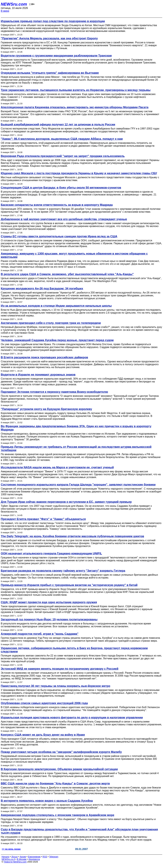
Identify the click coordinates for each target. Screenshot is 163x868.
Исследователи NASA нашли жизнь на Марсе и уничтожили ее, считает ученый (57, 467)
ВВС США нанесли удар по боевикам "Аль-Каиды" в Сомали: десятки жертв (55, 784)
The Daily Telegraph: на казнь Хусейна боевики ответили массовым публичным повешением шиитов (72, 536)
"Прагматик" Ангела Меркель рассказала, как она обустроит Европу (49, 38)
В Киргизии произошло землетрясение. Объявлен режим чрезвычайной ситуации (59, 769)
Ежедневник (34, 857)
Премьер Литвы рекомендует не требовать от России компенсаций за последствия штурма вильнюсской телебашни (76, 449)
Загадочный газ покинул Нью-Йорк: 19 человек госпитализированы (49, 619)
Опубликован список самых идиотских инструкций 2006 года (44, 703)
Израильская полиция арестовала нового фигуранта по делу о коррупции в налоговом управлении (72, 718)
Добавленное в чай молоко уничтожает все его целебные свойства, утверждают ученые (64, 219)
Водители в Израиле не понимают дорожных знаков (38, 375)
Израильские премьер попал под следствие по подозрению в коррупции (53, 21)
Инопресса (34, 859)
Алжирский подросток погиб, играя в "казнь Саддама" (40, 634)
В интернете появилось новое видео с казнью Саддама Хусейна (47, 801)
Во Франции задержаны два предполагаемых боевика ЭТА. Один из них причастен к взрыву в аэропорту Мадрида (76, 428)
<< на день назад (11, 849)
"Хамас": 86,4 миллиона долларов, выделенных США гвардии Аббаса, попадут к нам (62, 139)
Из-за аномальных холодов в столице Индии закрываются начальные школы (56, 306)
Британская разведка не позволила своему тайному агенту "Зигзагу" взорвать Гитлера (63, 571)
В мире (5, 11)
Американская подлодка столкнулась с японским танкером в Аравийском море (58, 815)
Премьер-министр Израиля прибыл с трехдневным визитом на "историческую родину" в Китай (69, 585)
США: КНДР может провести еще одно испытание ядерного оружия (49, 602)
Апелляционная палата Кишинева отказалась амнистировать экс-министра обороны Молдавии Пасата (75, 107)
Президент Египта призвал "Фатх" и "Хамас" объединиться (43, 519)
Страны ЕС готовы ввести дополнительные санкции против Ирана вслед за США (59, 236)
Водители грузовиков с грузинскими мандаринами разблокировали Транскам (56, 56)
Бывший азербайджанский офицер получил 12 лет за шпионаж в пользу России (58, 125)
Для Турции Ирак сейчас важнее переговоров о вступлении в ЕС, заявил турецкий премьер (66, 502)
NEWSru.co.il (8, 859)
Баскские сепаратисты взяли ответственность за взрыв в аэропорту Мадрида (57, 205)
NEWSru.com (14, 4)
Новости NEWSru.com (15, 862)
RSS (45, 857)
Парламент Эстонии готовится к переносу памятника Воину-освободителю (54, 392)
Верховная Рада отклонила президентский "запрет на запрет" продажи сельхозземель (63, 156)
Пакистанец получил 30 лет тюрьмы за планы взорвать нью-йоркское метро (56, 686)
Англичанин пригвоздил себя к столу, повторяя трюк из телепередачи (51, 323)
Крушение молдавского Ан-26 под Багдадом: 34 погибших (42, 289)
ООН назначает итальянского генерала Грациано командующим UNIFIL (51, 553)
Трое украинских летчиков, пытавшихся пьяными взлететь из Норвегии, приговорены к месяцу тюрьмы (76, 90)
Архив (23, 857)
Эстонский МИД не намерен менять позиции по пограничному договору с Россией (60, 669)
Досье (14, 857)
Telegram (54, 857)
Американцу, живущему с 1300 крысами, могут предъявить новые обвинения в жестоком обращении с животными (74, 255)
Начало (5, 857)
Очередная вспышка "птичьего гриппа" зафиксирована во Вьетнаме (50, 73)
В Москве (22, 859)
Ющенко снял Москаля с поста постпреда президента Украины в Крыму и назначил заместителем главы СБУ (79, 173)
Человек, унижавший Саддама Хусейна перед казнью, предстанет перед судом (57, 340)
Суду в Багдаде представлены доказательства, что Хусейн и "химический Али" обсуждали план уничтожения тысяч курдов (79, 831)
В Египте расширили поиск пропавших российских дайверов (44, 357)
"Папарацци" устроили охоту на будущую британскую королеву (46, 409)
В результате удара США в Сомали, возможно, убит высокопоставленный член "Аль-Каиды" (67, 274)
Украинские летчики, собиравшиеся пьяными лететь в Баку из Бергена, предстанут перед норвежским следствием (74, 650)
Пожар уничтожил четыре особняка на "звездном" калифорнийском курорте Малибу (61, 752)
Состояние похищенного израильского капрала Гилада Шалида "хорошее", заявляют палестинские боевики (78, 485)
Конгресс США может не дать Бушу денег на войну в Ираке (43, 735)
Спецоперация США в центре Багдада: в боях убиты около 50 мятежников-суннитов (61, 188)
